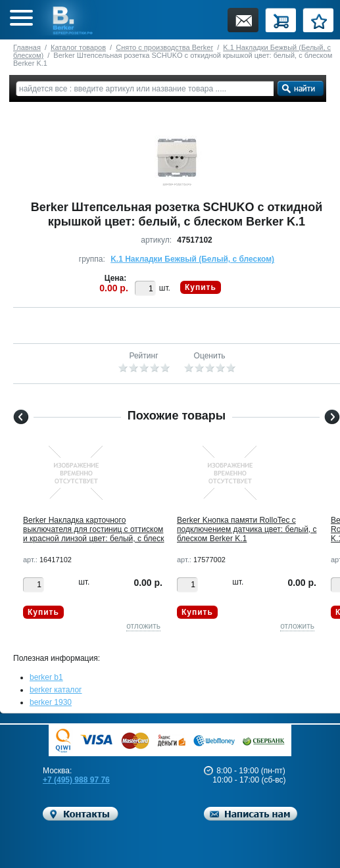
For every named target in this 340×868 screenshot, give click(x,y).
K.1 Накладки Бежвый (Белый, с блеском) (192, 259)
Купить (201, 287)
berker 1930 (51, 702)
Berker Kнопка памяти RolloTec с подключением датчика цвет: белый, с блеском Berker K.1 (247, 529)
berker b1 (46, 677)
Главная (27, 47)
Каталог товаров (78, 47)
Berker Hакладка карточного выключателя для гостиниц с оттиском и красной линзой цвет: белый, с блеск (94, 529)
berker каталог (56, 690)
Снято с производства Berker (164, 47)
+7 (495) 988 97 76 (76, 780)
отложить (143, 626)
